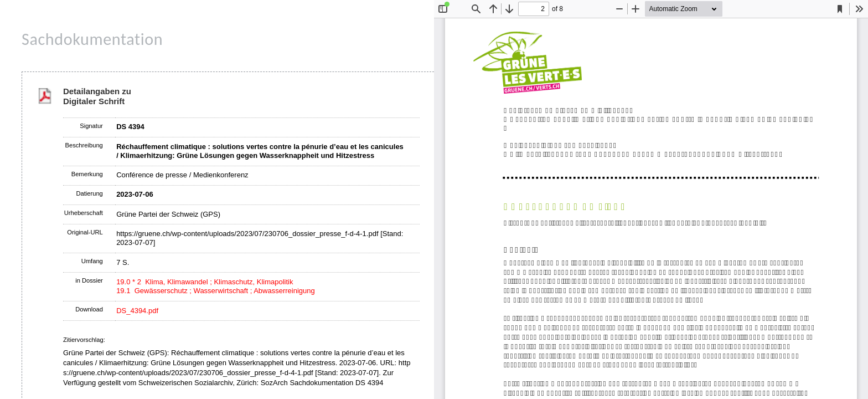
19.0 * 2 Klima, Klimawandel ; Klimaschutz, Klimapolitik (205, 282)
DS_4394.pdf (137, 311)
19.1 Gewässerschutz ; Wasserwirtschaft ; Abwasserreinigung (216, 291)
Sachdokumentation (92, 39)
